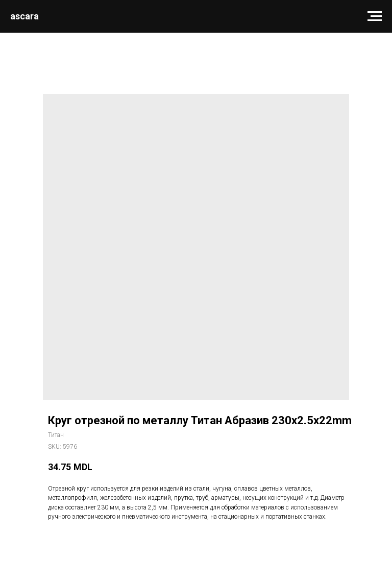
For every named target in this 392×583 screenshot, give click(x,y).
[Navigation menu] (375, 16)
